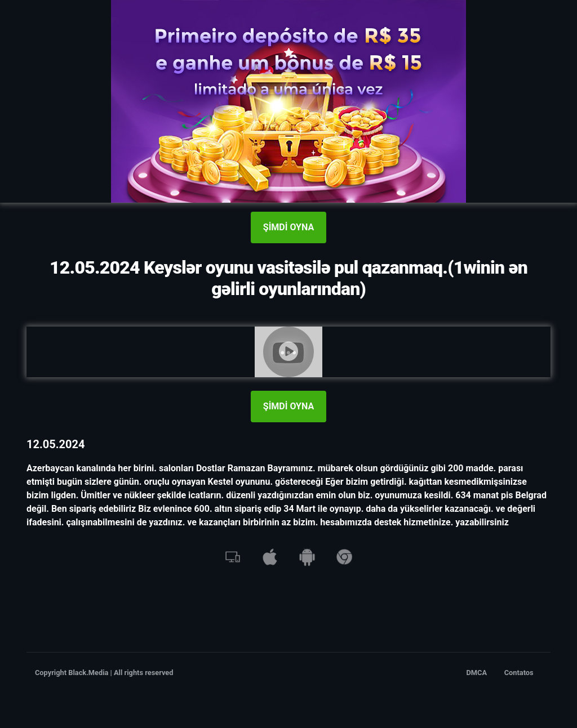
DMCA (477, 673)
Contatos (519, 673)
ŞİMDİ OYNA (288, 227)
